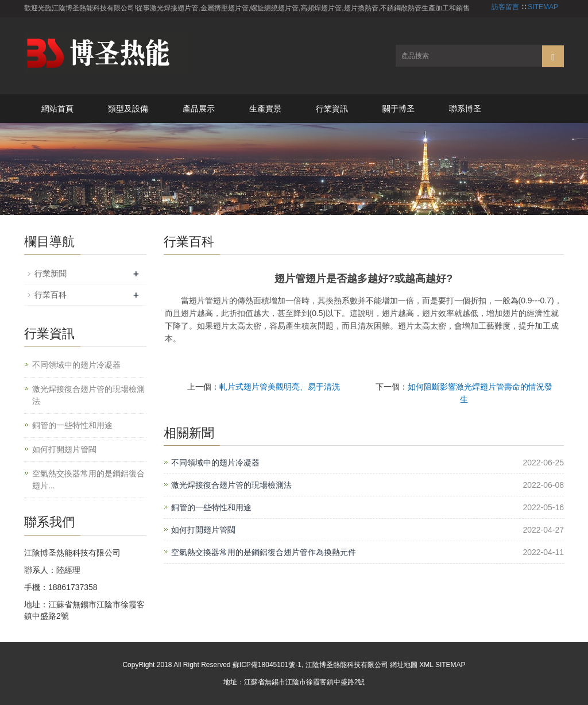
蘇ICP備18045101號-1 (267, 665)
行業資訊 (332, 109)
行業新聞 (51, 273)
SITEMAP (543, 7)
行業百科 (51, 295)
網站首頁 (57, 109)
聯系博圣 (465, 109)
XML (426, 665)
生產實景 (265, 109)
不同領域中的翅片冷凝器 (215, 463)
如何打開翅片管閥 (203, 530)
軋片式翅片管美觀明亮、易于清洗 (280, 387)
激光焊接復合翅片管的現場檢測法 (231, 485)
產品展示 (199, 109)
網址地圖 (404, 665)
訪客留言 (505, 7)
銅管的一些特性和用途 (211, 507)
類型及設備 (128, 109)
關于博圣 (399, 109)
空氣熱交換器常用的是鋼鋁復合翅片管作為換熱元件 (264, 552)
